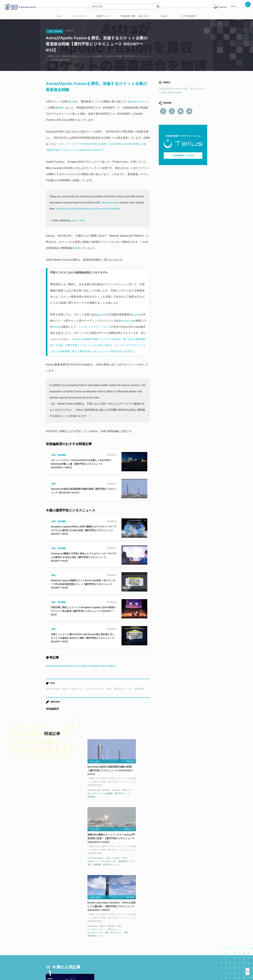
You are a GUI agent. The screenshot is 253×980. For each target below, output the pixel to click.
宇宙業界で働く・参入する (134, 16)
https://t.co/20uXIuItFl (69, 209)
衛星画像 (179, 926)
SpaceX (102, 315)
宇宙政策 (154, 932)
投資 (177, 805)
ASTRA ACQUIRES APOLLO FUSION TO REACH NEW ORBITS (84, 672)
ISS (74, 932)
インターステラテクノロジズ (102, 327)
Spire (190, 799)
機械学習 (62, 932)
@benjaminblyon (111, 203)
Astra (65, 695)
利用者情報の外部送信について (144, 963)
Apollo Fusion (53, 695)
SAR (84, 932)
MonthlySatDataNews (139, 926)
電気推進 (139, 695)
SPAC (139, 799)
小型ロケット (77, 695)
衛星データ (102, 16)
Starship (73, 799)
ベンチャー (163, 926)
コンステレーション (167, 802)
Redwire (130, 799)
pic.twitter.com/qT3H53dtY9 (110, 209)
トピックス (79, 16)
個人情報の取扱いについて (117, 963)
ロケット (119, 932)
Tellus (164, 16)
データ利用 (195, 926)
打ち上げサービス (96, 695)
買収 (109, 695)
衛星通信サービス (140, 802)
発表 (77, 248)
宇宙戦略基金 (137, 932)
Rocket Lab (130, 321)
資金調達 (66, 802)
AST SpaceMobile (110, 799)
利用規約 (100, 963)
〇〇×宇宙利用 (187, 16)
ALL (59, 16)
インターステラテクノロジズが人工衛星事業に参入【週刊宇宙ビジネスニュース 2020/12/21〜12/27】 (98, 351)
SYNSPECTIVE (101, 932)
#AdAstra (87, 209)
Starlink (137, 315)
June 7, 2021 (79, 220)
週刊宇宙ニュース (123, 695)
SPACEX (64, 799)
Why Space (115, 926)
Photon (62, 327)
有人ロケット (187, 805)
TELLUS (81, 926)
